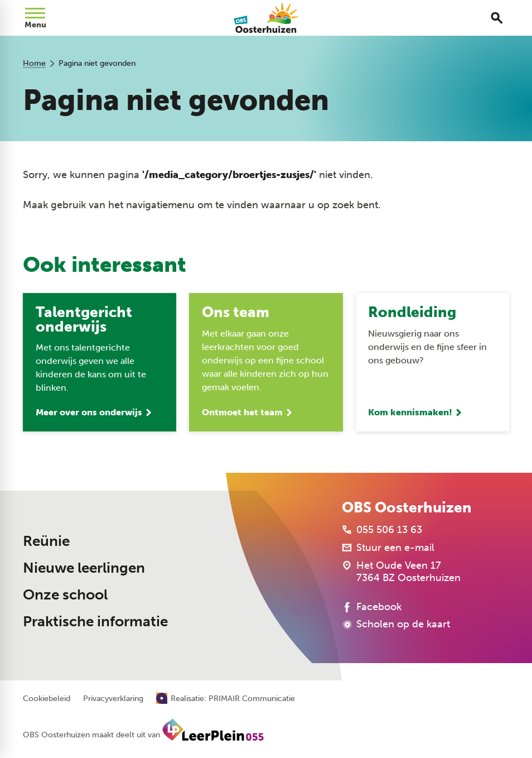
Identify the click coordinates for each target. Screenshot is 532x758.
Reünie (46, 541)
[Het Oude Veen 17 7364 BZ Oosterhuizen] (401, 572)
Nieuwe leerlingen (84, 568)
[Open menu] (35, 18)
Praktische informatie (95, 622)
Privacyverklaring (113, 699)
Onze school (65, 595)
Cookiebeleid (47, 699)
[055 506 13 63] (382, 530)
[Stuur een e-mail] (388, 548)
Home (34, 63)
